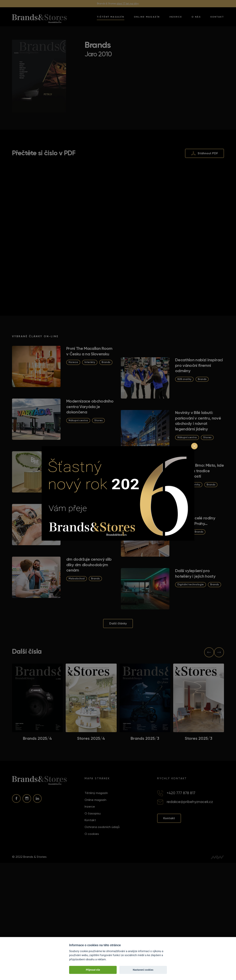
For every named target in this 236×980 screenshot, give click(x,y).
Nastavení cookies (143, 970)
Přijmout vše (93, 970)
